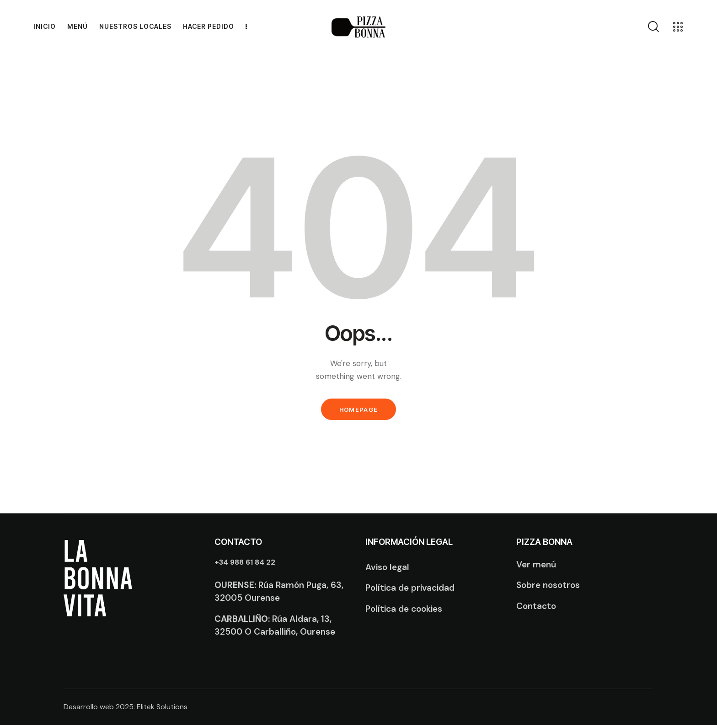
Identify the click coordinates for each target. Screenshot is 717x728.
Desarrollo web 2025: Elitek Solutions (126, 710)
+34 (247, 565)
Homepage (358, 411)
